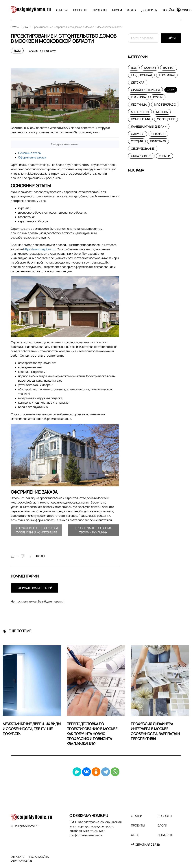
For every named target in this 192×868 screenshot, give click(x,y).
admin (34, 51)
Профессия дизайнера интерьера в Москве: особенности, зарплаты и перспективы (155, 731)
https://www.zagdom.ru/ (39, 249)
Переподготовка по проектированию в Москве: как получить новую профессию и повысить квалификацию (93, 734)
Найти (171, 38)
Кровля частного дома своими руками (93, 530)
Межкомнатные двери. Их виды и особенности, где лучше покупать (32, 729)
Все (134, 68)
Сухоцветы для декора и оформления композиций (37, 530)
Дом (17, 51)
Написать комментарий (34, 588)
